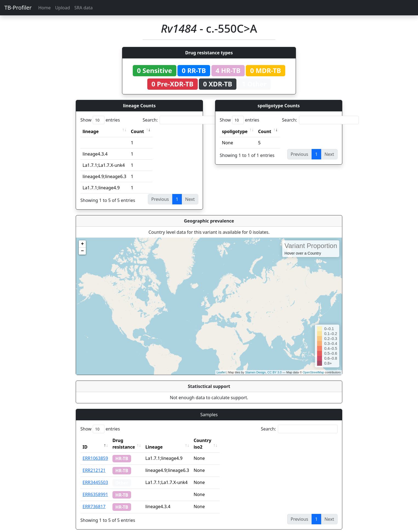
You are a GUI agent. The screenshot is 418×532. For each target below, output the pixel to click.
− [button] (82, 251)
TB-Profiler (18, 8)
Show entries (100, 120)
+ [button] (82, 244)
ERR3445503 (95, 476)
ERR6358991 (95, 488)
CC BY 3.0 (275, 372)
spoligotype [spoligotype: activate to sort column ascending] (235, 131)
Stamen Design (255, 372)
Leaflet (221, 372)
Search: (181, 120)
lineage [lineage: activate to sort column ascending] (91, 131)
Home (44, 8)
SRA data (84, 8)
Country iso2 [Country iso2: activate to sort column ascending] (219, 440)
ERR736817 (94, 500)
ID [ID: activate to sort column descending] (85, 440)
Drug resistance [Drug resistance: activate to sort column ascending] (130, 440)
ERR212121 (94, 464)
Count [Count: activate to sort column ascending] (137, 131)
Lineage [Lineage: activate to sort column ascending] (166, 440)
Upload (63, 8)
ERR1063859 (95, 452)
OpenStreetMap (313, 372)
